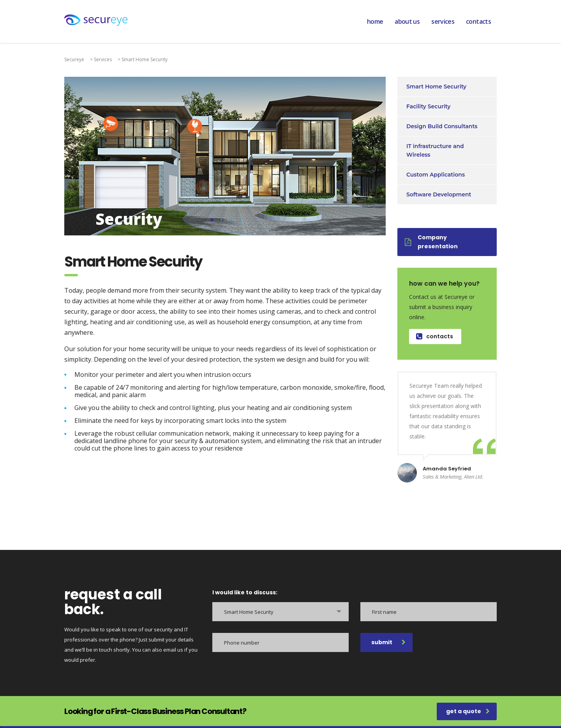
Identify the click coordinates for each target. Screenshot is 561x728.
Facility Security (428, 106)
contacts (478, 21)
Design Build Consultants (442, 126)
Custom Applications (436, 175)
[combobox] (280, 612)
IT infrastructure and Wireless (435, 150)
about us (407, 21)
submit (388, 642)
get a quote (468, 711)
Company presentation (431, 242)
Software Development (439, 194)
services (443, 21)
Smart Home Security (436, 87)
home (375, 21)
